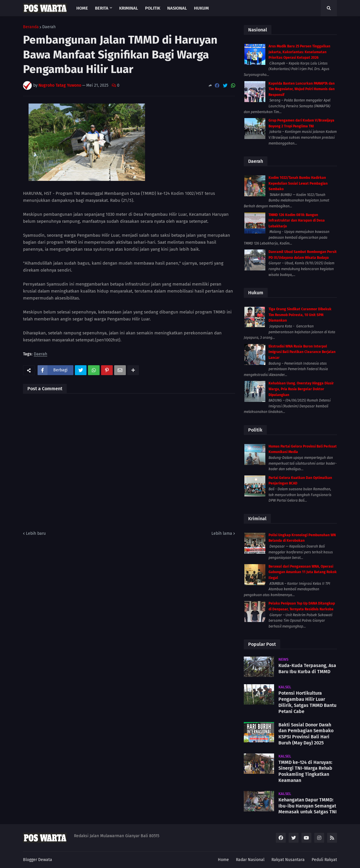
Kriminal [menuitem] (129, 8)
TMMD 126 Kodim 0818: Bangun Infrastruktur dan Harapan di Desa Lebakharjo (297, 221)
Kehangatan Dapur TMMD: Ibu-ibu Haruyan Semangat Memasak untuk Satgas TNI (308, 806)
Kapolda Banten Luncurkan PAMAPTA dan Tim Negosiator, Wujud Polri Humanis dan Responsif (302, 89)
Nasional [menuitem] (177, 8)
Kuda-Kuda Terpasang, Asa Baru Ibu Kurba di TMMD (307, 669)
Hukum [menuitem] (201, 8)
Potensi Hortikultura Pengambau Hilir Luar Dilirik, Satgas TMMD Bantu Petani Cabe (307, 702)
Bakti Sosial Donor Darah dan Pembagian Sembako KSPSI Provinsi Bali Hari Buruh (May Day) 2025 (306, 734)
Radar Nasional (250, 860)
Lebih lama (222, 533)
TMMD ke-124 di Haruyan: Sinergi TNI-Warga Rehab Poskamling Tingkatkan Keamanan (305, 771)
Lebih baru (36, 533)
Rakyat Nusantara (288, 860)
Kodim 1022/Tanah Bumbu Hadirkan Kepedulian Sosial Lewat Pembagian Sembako (298, 183)
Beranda (31, 27)
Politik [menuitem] (153, 8)
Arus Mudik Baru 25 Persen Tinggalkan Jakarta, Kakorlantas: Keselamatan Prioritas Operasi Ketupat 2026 (299, 52)
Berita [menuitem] (102, 8)
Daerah (49, 27)
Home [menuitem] (82, 8)
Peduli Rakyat (324, 860)
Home (223, 860)
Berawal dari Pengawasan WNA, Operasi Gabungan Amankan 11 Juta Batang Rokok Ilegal (303, 572)
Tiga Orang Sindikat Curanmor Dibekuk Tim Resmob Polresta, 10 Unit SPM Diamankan (300, 315)
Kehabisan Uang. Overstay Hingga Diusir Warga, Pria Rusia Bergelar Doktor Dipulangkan (301, 389)
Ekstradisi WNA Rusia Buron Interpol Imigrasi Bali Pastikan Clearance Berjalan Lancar (302, 352)
